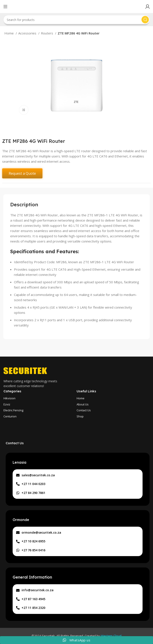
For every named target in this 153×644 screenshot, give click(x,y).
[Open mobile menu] (5, 7)
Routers (47, 33)
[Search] (76, 20)
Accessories (28, 33)
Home (9, 33)
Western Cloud (111, 636)
